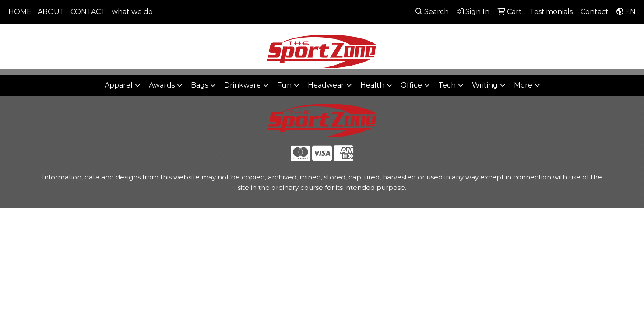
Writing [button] (485, 85)
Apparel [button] (119, 85)
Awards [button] (162, 85)
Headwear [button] (326, 85)
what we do (132, 12)
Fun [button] (284, 85)
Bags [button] (199, 85)
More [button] (523, 85)
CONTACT (88, 12)
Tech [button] (447, 85)
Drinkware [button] (243, 85)
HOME (20, 12)
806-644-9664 (509, 35)
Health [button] (372, 85)
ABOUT (51, 12)
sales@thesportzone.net (588, 35)
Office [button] (411, 85)
